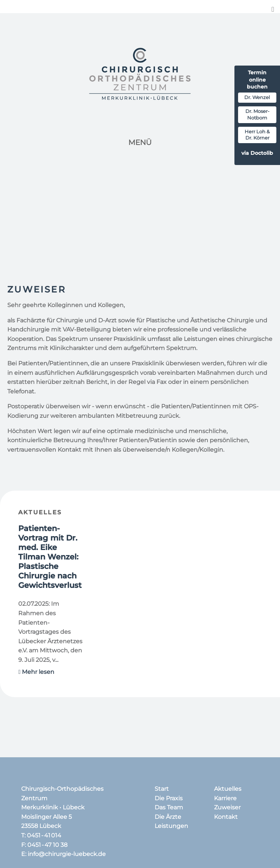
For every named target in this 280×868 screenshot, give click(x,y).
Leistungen (171, 826)
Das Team (169, 807)
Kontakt (226, 817)
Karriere (225, 798)
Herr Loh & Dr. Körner (257, 135)
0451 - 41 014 (44, 835)
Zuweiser (227, 807)
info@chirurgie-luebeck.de (67, 854)
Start (162, 789)
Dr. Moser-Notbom (257, 115)
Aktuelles (40, 512)
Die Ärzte (168, 817)
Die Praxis (169, 798)
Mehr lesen (37, 672)
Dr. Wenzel (257, 97)
